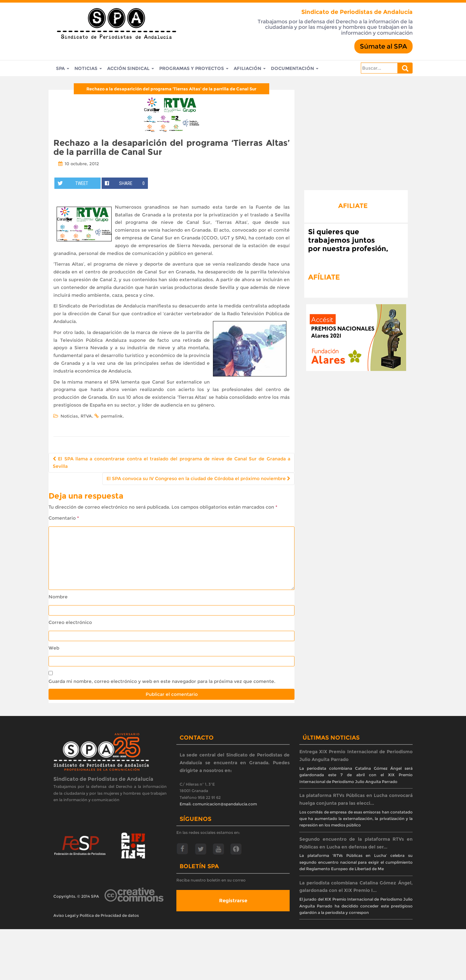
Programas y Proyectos (194, 68)
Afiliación (250, 68)
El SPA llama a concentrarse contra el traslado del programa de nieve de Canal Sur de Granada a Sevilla (172, 463)
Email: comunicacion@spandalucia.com (218, 804)
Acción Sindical (131, 68)
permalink (112, 416)
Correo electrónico (70, 622)
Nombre (58, 597)
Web (54, 648)
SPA (63, 68)
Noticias (88, 68)
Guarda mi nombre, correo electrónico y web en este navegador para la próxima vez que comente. (162, 681)
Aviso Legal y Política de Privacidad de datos (96, 915)
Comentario (64, 518)
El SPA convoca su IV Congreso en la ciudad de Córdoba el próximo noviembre (198, 478)
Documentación (295, 68)
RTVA (86, 416)
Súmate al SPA (383, 46)
